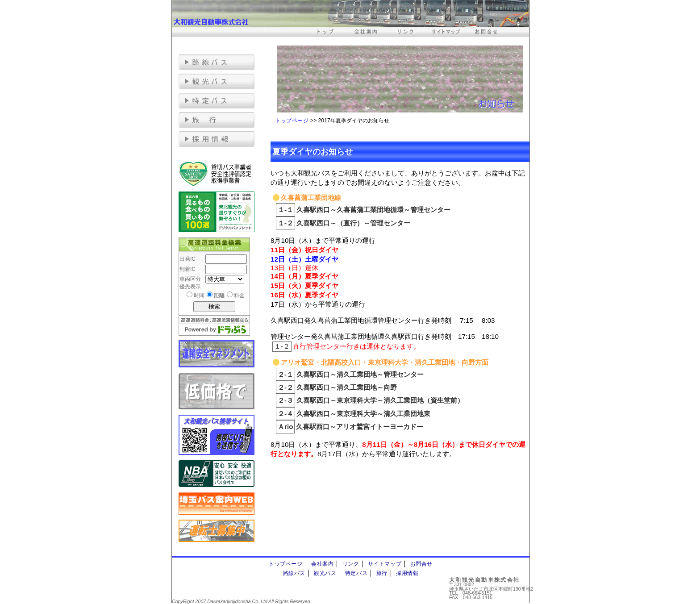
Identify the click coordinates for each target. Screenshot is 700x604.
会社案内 (322, 564)
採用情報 (407, 573)
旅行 (382, 573)
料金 (239, 296)
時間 (199, 296)
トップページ (292, 121)
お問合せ (421, 564)
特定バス (356, 573)
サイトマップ (385, 564)
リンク (351, 564)
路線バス (294, 573)
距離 (219, 296)
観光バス (325, 573)
